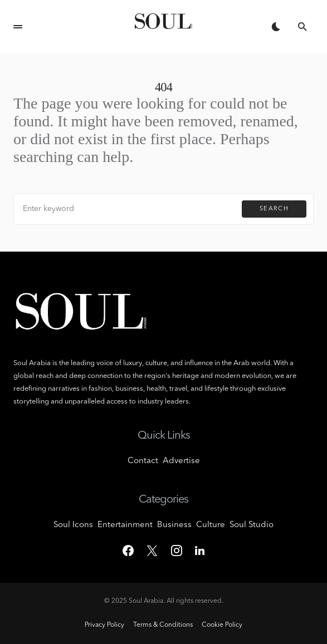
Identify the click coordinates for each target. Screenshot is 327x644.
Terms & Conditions (163, 625)
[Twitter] (152, 550)
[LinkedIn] (200, 550)
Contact (143, 461)
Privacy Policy (104, 625)
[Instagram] (177, 550)
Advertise (181, 461)
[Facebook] (128, 550)
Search (274, 209)
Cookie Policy (222, 625)
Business (174, 525)
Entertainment (125, 525)
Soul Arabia (146, 601)
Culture (211, 525)
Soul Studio (252, 525)
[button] (18, 27)
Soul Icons (73, 525)
